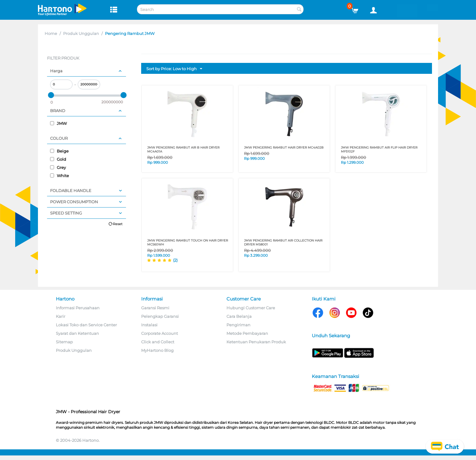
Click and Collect (158, 342)
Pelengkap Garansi (160, 316)
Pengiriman (238, 325)
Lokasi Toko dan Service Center (86, 325)
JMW (58, 123)
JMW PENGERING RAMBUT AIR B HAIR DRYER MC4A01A (183, 149)
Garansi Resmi (155, 308)
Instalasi (149, 325)
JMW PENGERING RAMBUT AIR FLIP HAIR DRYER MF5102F (379, 149)
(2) (175, 260)
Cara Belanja (239, 316)
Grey (58, 167)
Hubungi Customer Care (251, 308)
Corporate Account (160, 333)
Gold (58, 159)
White (59, 176)
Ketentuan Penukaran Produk (256, 342)
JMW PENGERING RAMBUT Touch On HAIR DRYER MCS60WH (188, 242)
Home (51, 33)
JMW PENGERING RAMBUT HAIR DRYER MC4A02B (284, 148)
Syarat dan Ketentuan (77, 333)
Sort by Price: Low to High (174, 69)
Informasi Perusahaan (78, 308)
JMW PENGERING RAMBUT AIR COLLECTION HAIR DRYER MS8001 (283, 242)
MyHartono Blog (157, 350)
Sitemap (64, 342)
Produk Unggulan (81, 33)
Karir (61, 316)
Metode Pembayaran (247, 333)
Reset (118, 224)
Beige (59, 151)
